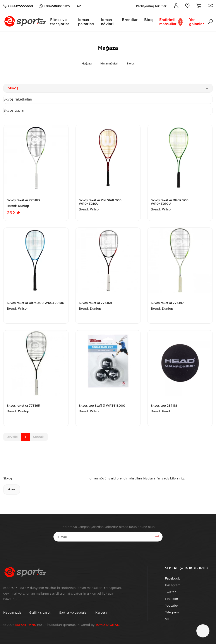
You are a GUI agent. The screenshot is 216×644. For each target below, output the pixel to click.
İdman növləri (107, 22)
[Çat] (203, 631)
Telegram (172, 612)
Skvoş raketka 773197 (167, 303)
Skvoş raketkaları (18, 99)
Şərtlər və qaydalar (73, 613)
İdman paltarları (86, 22)
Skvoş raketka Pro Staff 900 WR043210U (100, 202)
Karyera (101, 613)
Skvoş (131, 63)
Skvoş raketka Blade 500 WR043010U (170, 202)
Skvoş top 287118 (164, 406)
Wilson (95, 209)
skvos (12, 489)
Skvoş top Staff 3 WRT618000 (102, 406)
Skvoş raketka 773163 (23, 200)
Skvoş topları (15, 110)
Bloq (148, 20)
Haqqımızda (12, 613)
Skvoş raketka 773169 (95, 303)
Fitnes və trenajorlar (60, 22)
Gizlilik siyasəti (40, 613)
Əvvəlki (12, 437)
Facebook (172, 578)
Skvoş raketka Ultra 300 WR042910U (36, 303)
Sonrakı (39, 437)
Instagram (173, 585)
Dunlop (23, 206)
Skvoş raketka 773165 (23, 406)
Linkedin (171, 599)
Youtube (171, 606)
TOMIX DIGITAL (107, 625)
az (79, 6)
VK (167, 619)
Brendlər (130, 20)
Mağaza (87, 63)
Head (166, 411)
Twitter (170, 592)
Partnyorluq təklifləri (152, 6)
